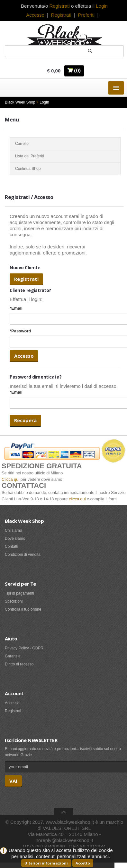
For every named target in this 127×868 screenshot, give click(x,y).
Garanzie (13, 656)
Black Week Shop (20, 102)
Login (44, 102)
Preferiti (86, 15)
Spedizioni (14, 601)
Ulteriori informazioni (46, 863)
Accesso (35, 15)
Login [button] (102, 6)
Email (16, 308)
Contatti (11, 547)
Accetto (83, 863)
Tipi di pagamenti (19, 593)
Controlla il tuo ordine (23, 609)
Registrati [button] (59, 6)
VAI (13, 781)
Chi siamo (13, 530)
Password (20, 331)
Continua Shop (65, 169)
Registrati (61, 15)
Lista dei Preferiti (65, 156)
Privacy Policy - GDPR (24, 648)
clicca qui (77, 499)
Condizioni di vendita (23, 555)
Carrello (65, 144)
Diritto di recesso (19, 664)
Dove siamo (15, 538)
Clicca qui (10, 479)
